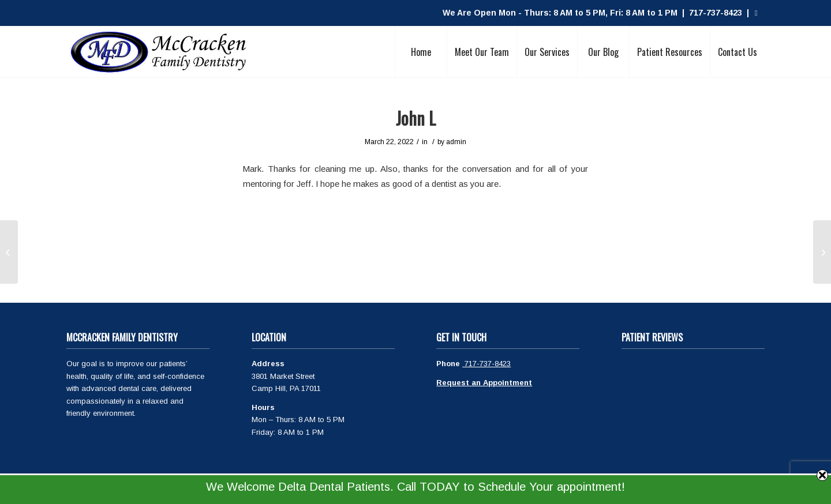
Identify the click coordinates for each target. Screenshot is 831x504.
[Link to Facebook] (756, 13)
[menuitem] (421, 52)
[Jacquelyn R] (9, 252)
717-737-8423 (486, 364)
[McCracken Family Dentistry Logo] (159, 52)
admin (456, 142)
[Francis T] (822, 252)
